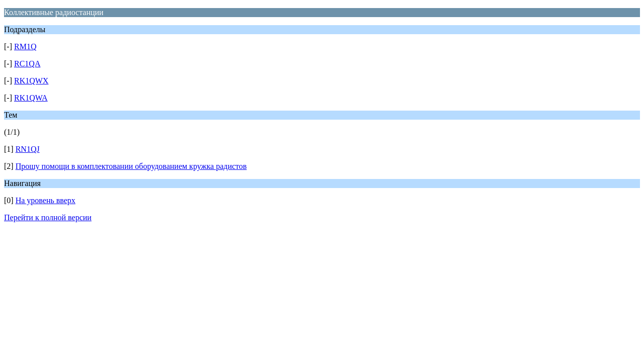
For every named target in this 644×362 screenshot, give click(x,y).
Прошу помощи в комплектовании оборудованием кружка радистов (131, 166)
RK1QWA (31, 98)
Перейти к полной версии (48, 217)
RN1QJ (28, 149)
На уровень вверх (46, 200)
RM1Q (25, 47)
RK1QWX (31, 81)
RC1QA (27, 64)
